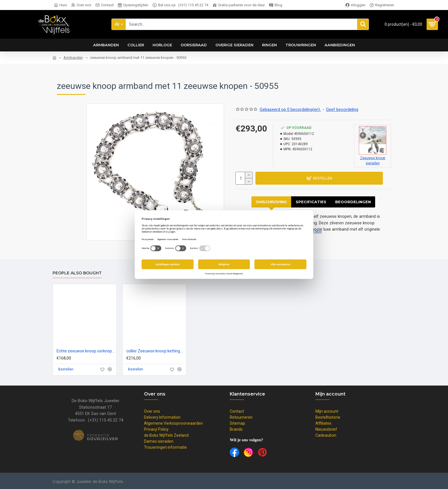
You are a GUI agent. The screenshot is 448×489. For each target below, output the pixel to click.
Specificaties (311, 202)
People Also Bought (77, 273)
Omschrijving (271, 202)
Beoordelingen (353, 202)
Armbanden (73, 58)
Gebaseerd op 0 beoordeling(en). (290, 109)
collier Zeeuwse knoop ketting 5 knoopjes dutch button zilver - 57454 (155, 351)
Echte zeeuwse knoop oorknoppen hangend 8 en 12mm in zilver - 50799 (86, 351)
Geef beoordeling (342, 109)
